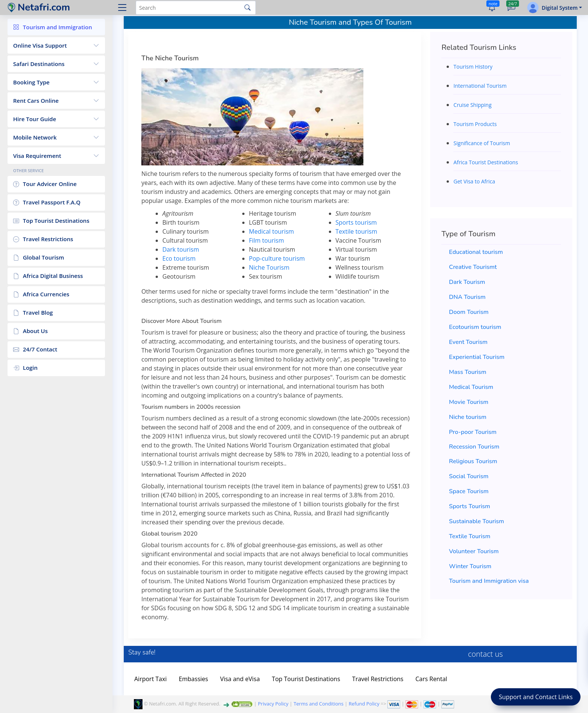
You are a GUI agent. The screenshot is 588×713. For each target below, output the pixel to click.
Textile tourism (356, 231)
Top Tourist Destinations (306, 679)
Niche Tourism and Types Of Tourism (350, 22)
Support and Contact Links (536, 697)
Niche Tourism (269, 267)
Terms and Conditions (319, 704)
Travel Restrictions (378, 679)
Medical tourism (271, 231)
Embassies (193, 679)
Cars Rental (431, 679)
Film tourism (266, 240)
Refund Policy (364, 704)
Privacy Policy (273, 704)
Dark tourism (181, 249)
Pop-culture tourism (277, 258)
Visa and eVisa (240, 679)
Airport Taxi (151, 679)
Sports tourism (356, 222)
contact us (485, 654)
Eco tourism (179, 258)
